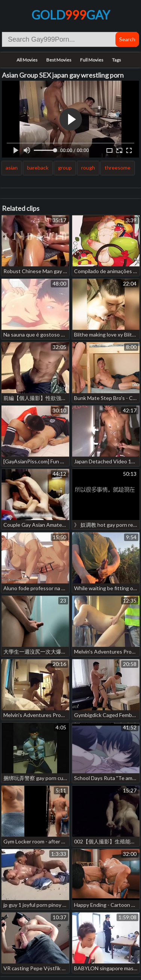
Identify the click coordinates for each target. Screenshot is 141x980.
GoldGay (71, 15)
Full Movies (92, 60)
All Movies (27, 60)
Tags (117, 60)
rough (88, 168)
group (65, 168)
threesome (117, 168)
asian (12, 168)
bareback (38, 168)
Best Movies (59, 60)
